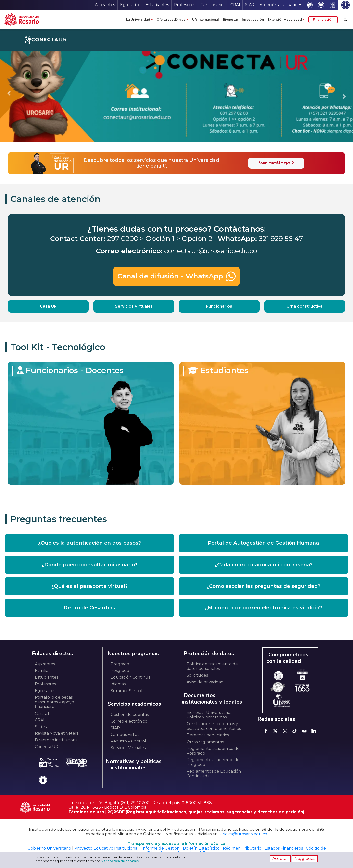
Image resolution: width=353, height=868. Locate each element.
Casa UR (48, 306)
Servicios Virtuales (134, 306)
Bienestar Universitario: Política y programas (209, 715)
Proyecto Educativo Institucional (106, 848)
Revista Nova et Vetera (57, 733)
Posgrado (120, 671)
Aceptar (280, 859)
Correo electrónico (129, 721)
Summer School (126, 691)
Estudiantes (157, 5)
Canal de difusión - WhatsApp (176, 276)
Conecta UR (47, 747)
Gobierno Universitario (49, 848)
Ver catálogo (276, 163)
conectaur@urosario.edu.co (211, 251)
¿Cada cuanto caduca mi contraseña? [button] (264, 565)
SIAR (250, 5)
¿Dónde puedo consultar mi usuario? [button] (89, 565)
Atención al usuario (278, 5)
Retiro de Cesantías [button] (90, 608)
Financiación (323, 19)
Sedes (41, 727)
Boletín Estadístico (201, 848)
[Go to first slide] (344, 97)
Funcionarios (213, 5)
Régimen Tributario (242, 848)
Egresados (130, 5)
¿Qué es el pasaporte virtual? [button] (90, 586)
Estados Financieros (284, 848)
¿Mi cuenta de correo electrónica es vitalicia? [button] (264, 608)
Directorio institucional (57, 740)
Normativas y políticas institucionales (134, 765)
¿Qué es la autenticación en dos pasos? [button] (90, 543)
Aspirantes (105, 5)
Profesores (185, 5)
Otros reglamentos (205, 742)
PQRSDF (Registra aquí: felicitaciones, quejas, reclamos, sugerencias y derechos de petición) (206, 812)
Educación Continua (131, 677)
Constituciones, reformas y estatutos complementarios (214, 726)
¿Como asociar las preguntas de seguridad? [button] (264, 586)
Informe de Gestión (161, 848)
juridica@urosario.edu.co (243, 834)
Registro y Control (128, 741)
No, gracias (305, 859)
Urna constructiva (305, 306)
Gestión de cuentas (130, 714)
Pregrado (120, 664)
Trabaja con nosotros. (49, 763)
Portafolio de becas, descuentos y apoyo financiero (54, 702)
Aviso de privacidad (205, 682)
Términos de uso (86, 812)
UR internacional (206, 20)
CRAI (235, 5)
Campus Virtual (126, 735)
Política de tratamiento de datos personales (212, 666)
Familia (42, 671)
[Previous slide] (9, 93)
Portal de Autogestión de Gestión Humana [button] (264, 543)
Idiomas (118, 684)
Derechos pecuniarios (208, 735)
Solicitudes (197, 675)
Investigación (253, 20)
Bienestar (230, 20)
